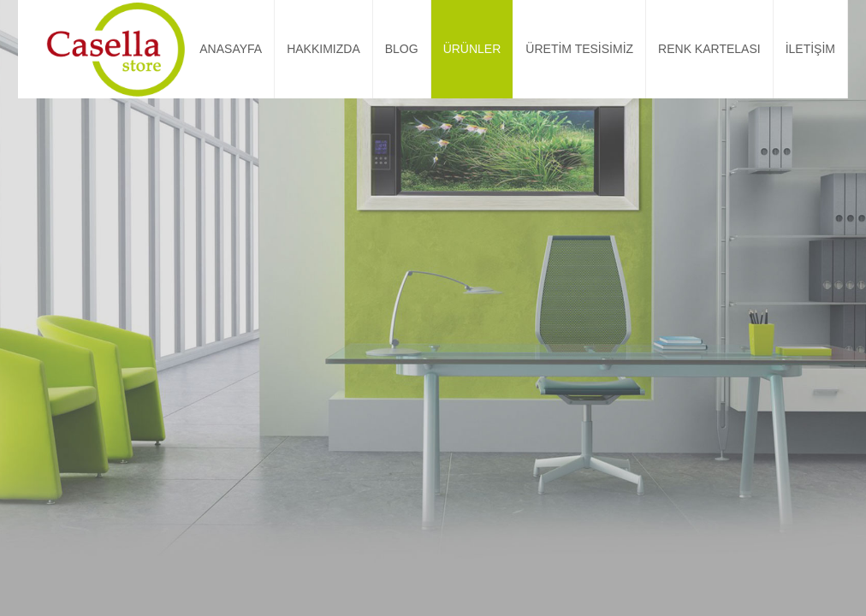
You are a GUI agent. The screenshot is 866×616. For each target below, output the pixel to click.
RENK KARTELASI (709, 49)
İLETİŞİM (810, 49)
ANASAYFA (231, 49)
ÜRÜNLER (472, 49)
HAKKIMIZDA (323, 49)
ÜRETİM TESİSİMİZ (579, 49)
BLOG (402, 49)
